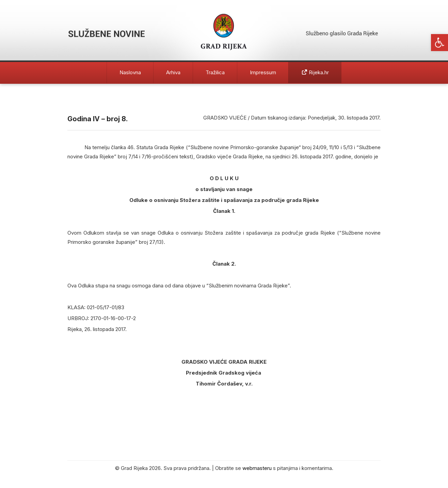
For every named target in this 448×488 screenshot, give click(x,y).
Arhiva (173, 72)
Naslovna (130, 72)
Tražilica (215, 72)
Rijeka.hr (315, 72)
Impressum (263, 72)
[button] (439, 43)
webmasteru (257, 468)
